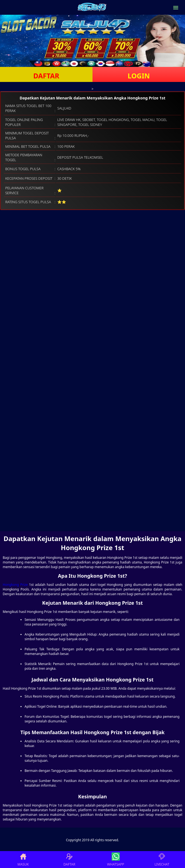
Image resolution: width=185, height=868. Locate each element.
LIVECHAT (162, 860)
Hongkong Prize (15, 585)
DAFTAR (46, 76)
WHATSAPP (116, 860)
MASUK (23, 860)
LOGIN (139, 76)
